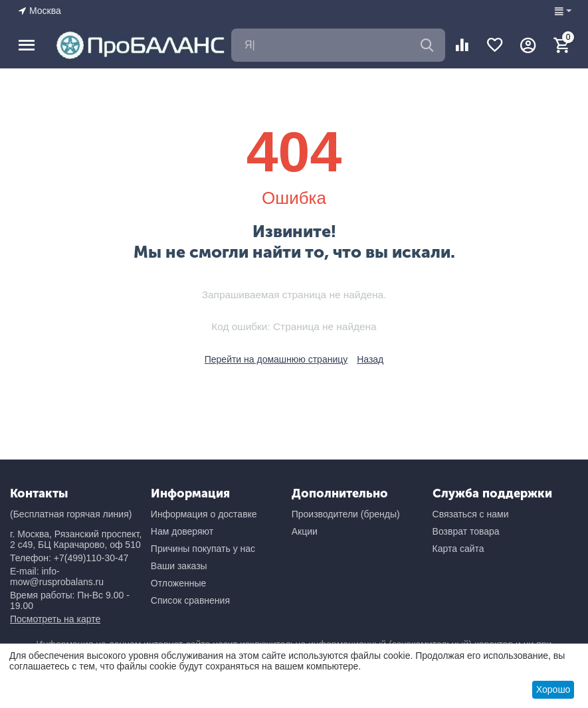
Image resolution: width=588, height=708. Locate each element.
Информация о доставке (204, 514)
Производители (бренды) (346, 514)
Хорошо (553, 689)
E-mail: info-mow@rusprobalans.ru (57, 576)
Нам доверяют (182, 531)
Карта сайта (458, 549)
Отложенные (178, 583)
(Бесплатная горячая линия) (71, 514)
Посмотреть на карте (55, 619)
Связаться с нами (471, 514)
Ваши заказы (179, 566)
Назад (370, 359)
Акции (305, 531)
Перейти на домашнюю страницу (276, 359)
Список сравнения (190, 600)
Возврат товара (466, 531)
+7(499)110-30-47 (91, 558)
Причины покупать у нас (203, 549)
